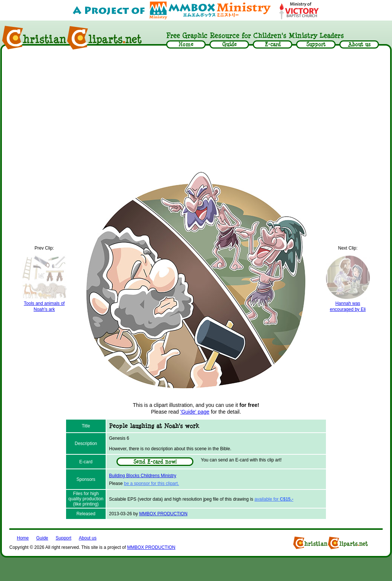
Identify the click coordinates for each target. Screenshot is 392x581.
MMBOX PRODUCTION (163, 514)
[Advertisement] (196, 109)
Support (63, 538)
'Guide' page (195, 412)
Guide (42, 538)
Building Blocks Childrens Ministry (143, 476)
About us (88, 538)
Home (23, 538)
